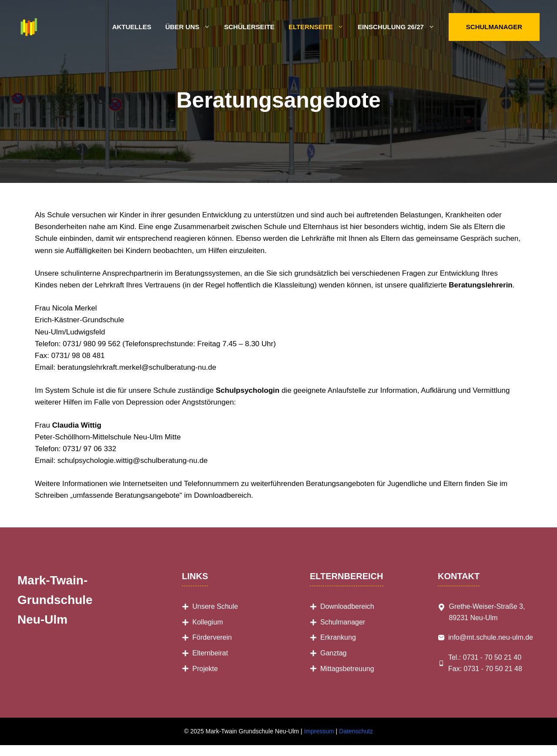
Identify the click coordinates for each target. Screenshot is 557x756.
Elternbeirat (210, 653)
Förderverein (212, 637)
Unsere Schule (215, 606)
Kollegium (208, 622)
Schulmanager (494, 27)
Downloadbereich (347, 606)
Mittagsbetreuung (347, 669)
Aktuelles (132, 27)
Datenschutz (356, 731)
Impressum (319, 731)
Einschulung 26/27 (400, 27)
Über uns (191, 27)
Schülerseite (249, 27)
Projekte (205, 669)
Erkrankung (338, 637)
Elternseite (320, 27)
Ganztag (333, 653)
